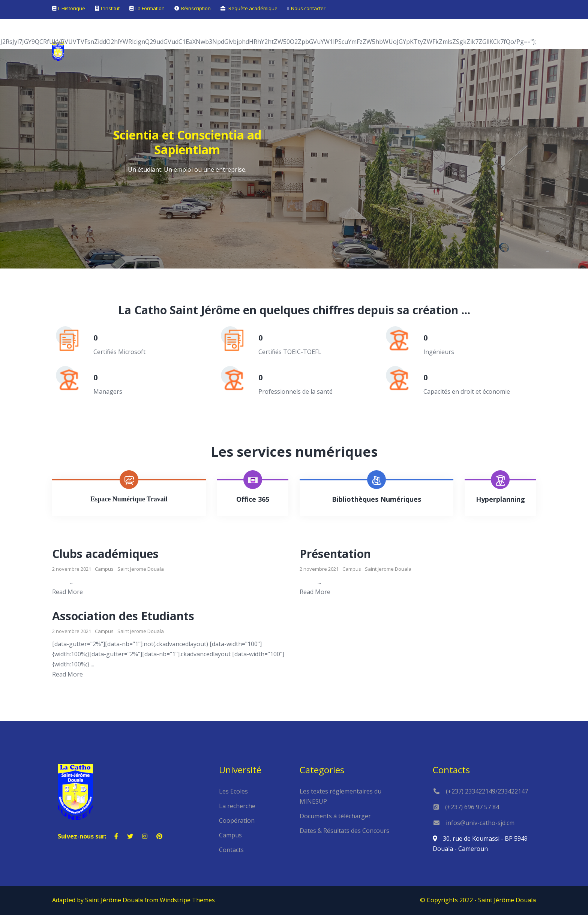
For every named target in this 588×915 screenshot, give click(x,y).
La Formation (150, 8)
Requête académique (253, 8)
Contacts (231, 850)
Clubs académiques (105, 554)
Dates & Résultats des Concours (344, 831)
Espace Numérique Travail (129, 499)
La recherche (237, 806)
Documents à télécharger (335, 816)
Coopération (237, 820)
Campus (104, 569)
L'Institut (110, 8)
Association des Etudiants (123, 616)
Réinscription (196, 8)
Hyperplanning (500, 499)
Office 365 (253, 499)
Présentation (335, 554)
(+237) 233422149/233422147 (487, 791)
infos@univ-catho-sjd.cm (480, 823)
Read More (67, 592)
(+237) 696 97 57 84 (472, 807)
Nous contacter (308, 8)
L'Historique (72, 8)
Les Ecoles (233, 791)
